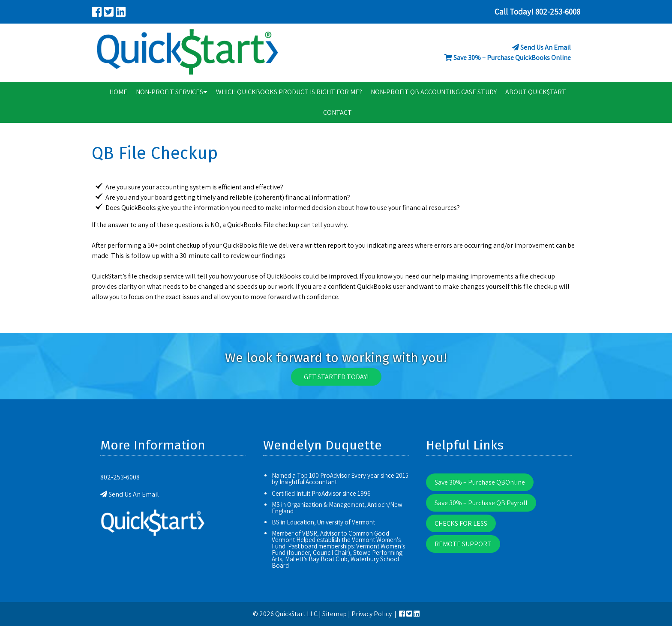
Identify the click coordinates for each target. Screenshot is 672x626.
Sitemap (334, 614)
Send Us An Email (546, 47)
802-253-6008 (120, 477)
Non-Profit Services (172, 92)
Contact (337, 112)
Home (118, 92)
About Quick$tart (536, 92)
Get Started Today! (336, 377)
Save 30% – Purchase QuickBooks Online (512, 58)
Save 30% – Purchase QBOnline (480, 482)
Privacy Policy (372, 614)
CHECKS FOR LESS (461, 523)
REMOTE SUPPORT (463, 544)
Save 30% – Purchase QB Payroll (481, 503)
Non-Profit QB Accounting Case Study (434, 92)
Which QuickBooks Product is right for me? (289, 92)
